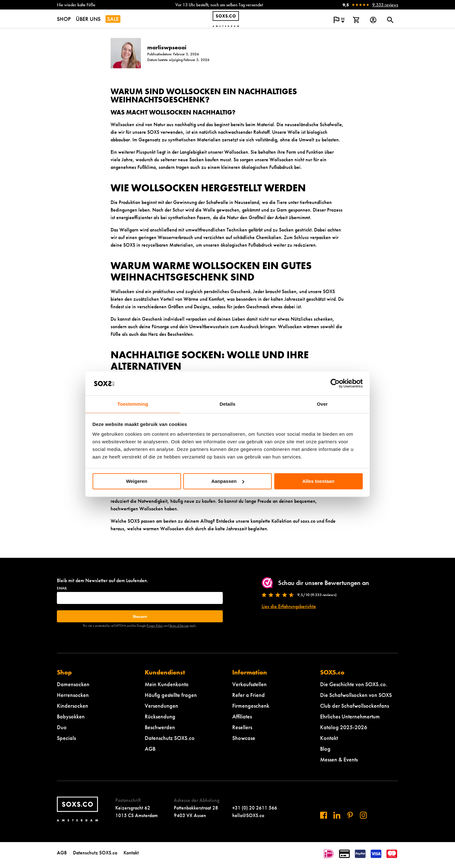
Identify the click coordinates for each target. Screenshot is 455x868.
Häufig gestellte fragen (171, 695)
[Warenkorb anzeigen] (356, 20)
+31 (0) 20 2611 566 (255, 808)
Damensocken (73, 684)
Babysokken (71, 716)
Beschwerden (160, 727)
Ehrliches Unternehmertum (350, 716)
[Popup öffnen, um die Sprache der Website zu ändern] (339, 20)
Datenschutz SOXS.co (170, 738)
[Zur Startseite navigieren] (226, 19)
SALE (113, 19)
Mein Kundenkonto (167, 684)
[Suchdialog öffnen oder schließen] (390, 20)
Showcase (244, 738)
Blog (325, 749)
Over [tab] (322, 404)
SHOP (64, 19)
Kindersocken (73, 706)
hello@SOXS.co (248, 815)
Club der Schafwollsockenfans (355, 706)
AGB (150, 749)
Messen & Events (339, 759)
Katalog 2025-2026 (344, 727)
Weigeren (137, 481)
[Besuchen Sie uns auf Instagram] (363, 815)
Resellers (242, 727)
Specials (66, 738)
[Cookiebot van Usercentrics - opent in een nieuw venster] (335, 383)
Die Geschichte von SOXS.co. (354, 684)
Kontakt (329, 738)
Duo (62, 727)
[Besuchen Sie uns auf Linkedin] (337, 815)
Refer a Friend (249, 695)
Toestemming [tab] (133, 404)
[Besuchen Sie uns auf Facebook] (324, 815)
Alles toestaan (318, 481)
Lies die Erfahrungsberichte (289, 606)
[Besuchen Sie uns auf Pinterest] (350, 815)
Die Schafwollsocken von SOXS (356, 695)
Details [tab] (227, 404)
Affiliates (242, 716)
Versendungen (161, 706)
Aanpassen (228, 481)
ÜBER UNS (88, 19)
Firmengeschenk (251, 706)
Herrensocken (73, 695)
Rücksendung (160, 716)
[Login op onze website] (373, 20)
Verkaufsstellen (249, 684)
